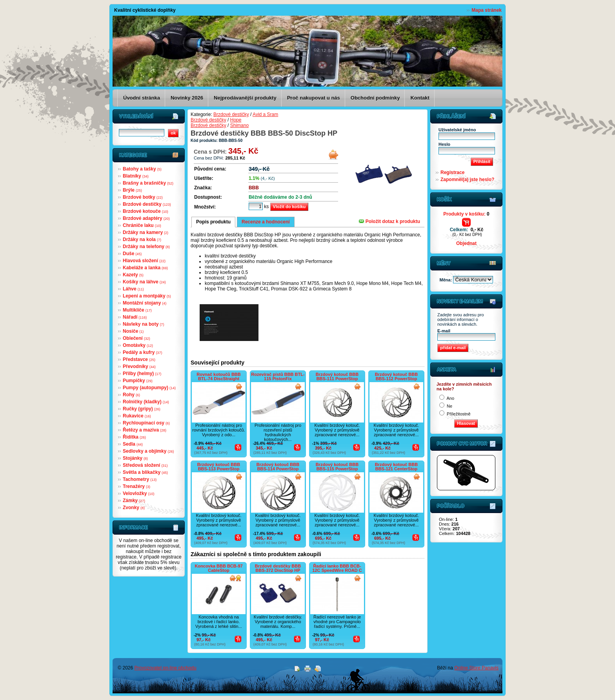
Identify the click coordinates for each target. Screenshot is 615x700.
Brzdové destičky (147, 204)
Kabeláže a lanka (145, 268)
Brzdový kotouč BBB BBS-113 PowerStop (219, 467)
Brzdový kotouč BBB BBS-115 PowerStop (337, 467)
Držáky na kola (142, 239)
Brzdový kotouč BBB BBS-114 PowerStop (278, 467)
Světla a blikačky (145, 472)
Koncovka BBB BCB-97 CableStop (218, 568)
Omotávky (138, 345)
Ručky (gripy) (142, 409)
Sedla (133, 444)
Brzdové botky (143, 197)
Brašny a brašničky (148, 183)
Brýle (132, 190)
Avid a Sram (265, 114)
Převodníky (139, 366)
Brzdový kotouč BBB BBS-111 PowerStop (337, 376)
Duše (132, 254)
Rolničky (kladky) (146, 402)
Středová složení (145, 465)
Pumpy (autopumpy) (149, 388)
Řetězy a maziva (145, 430)
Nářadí (135, 317)
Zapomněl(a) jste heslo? (467, 180)
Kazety (133, 275)
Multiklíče (137, 310)
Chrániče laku (142, 225)
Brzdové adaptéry (146, 218)
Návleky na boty (143, 324)
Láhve (133, 289)
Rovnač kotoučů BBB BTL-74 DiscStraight (218, 376)
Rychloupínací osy (146, 423)
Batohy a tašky (142, 169)
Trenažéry (136, 486)
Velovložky (138, 493)
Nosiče (133, 331)
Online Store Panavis (476, 668)
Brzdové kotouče (146, 211)
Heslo (444, 144)
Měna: (447, 280)
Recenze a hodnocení (266, 222)
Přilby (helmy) (142, 374)
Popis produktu (213, 222)
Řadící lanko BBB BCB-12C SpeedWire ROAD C (337, 568)
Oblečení (136, 338)
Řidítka (134, 437)
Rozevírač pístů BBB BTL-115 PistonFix (278, 376)
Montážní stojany (145, 303)
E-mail (444, 331)
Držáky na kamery (146, 232)
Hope (236, 120)
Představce (139, 359)
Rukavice (137, 416)
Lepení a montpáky (147, 296)
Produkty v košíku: (466, 214)
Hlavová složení (144, 261)
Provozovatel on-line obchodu (166, 668)
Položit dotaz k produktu (389, 221)
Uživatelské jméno (457, 130)
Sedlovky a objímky (148, 451)
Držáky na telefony (146, 247)
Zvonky (134, 508)
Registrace (452, 172)
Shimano (239, 125)
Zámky (134, 501)
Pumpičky (138, 381)
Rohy (131, 395)
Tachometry (140, 479)
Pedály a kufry (142, 352)
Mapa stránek (487, 10)
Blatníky (136, 176)
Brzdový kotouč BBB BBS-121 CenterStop (396, 467)
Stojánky (135, 458)
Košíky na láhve (144, 282)
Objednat (466, 243)
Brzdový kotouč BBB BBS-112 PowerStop (396, 376)
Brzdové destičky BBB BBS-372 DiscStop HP (278, 568)
